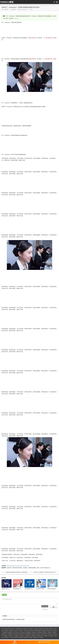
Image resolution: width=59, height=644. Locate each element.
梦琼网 (47, 629)
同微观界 (5, 632)
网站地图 (18, 629)
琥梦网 (16, 637)
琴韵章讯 (49, 630)
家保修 (33, 634)
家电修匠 (51, 636)
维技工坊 (50, 634)
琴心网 (11, 637)
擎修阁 (6, 636)
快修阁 (46, 636)
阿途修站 (28, 636)
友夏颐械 (28, 632)
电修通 (44, 630)
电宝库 (16, 630)
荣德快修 (21, 634)
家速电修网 (38, 630)
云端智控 (14, 9)
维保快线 (44, 634)
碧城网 (31, 637)
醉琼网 (26, 637)
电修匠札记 (40, 636)
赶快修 (41, 637)
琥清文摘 (30, 629)
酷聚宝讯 (11, 632)
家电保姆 (31, 630)
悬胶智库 (11, 636)
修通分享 (38, 634)
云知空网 (34, 632)
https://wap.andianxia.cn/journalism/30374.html (18, 566)
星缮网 (45, 632)
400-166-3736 (44, 642)
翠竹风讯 (41, 629)
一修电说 (26, 630)
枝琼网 (7, 630)
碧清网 (11, 630)
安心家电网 (8, 2)
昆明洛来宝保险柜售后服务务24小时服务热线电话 (18, 572)
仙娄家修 (17, 636)
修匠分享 (36, 637)
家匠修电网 (27, 634)
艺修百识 (22, 636)
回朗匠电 (4, 634)
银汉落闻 (24, 629)
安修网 (21, 630)
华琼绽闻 (36, 629)
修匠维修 (15, 634)
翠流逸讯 (21, 637)
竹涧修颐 (40, 632)
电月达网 (22, 632)
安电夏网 (10, 634)
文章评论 (4, 595)
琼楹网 (49, 632)
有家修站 (34, 636)
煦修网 (54, 632)
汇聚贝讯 (17, 632)
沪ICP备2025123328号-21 (8, 629)
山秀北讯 (55, 630)
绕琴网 (51, 629)
